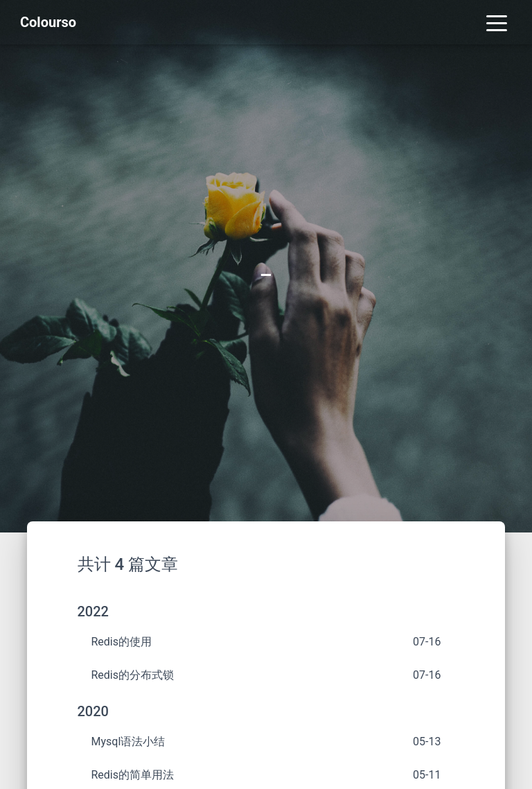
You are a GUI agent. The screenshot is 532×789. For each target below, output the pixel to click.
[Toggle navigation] (497, 22)
